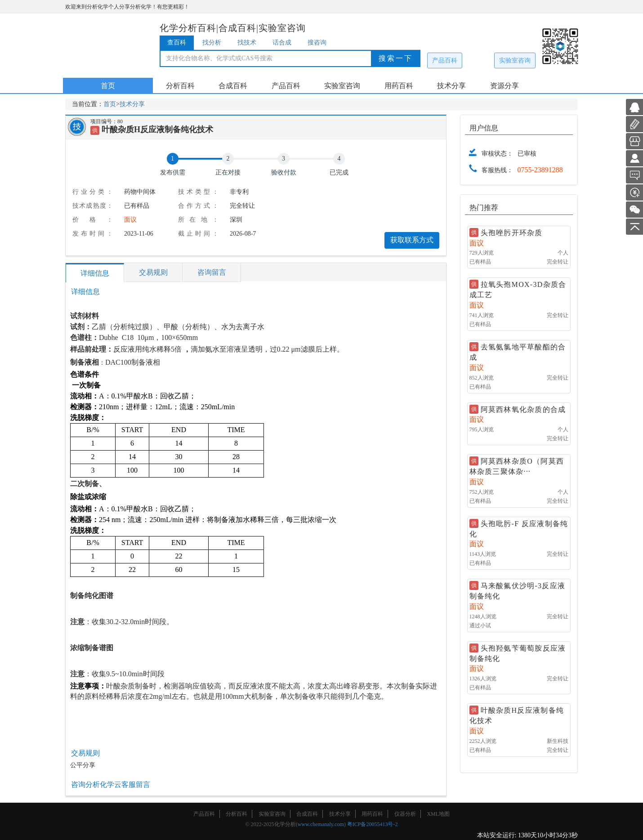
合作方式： (198, 206)
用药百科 (399, 86)
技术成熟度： (93, 206)
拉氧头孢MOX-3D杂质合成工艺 (518, 290)
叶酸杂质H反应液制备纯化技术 (517, 715)
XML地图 (438, 814)
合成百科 (233, 86)
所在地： (198, 220)
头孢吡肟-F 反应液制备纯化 (519, 529)
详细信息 (95, 273)
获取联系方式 (412, 240)
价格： (93, 220)
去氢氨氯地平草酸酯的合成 (518, 352)
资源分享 (505, 86)
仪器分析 (405, 814)
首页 (108, 86)
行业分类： (93, 192)
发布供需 (173, 172)
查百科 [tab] (177, 42)
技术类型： (198, 192)
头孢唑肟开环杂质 (512, 233)
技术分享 (451, 86)
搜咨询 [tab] (317, 42)
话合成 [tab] (282, 42)
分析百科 (180, 86)
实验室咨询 (515, 60)
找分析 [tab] (212, 42)
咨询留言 (212, 272)
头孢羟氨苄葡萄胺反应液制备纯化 (518, 653)
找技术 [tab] (247, 42)
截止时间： (198, 234)
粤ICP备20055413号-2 (373, 824)
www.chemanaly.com (321, 824)
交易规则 (153, 272)
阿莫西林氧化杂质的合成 (523, 409)
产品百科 (445, 60)
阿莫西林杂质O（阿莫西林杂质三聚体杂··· (517, 466)
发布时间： (93, 234)
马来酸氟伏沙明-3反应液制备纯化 (518, 591)
